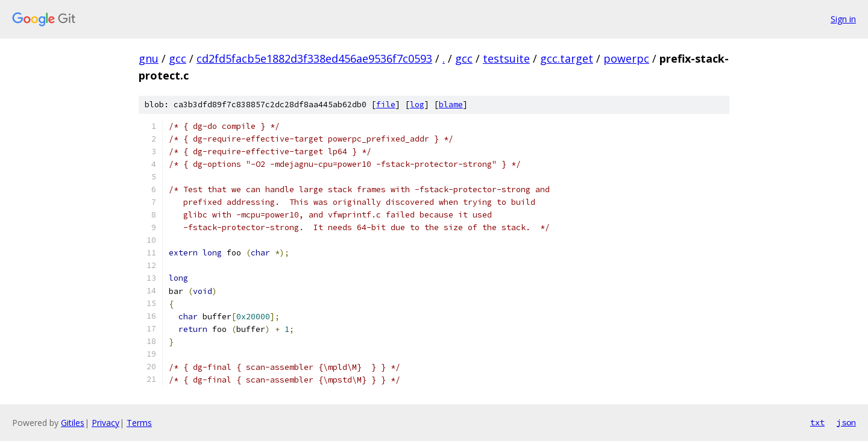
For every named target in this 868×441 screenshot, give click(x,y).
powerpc (626, 58)
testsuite (506, 58)
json (846, 422)
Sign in (843, 19)
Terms (139, 423)
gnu (149, 58)
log (417, 105)
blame (451, 105)
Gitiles (73, 423)
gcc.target (567, 58)
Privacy (105, 423)
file (386, 105)
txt (817, 422)
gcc (178, 58)
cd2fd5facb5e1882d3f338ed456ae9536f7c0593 (314, 58)
